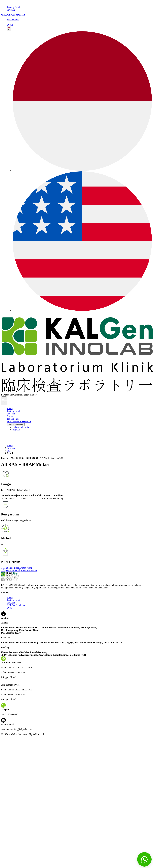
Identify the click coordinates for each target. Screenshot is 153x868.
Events (10, 25)
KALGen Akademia (16, 605)
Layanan (11, 10)
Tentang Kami (13, 7)
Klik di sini (43, 395)
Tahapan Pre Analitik (11, 570)
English (16, 430)
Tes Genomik (13, 20)
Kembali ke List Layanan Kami (16, 568)
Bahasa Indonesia (16, 424)
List (9, 451)
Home (10, 409)
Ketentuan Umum (29, 570)
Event (10, 608)
